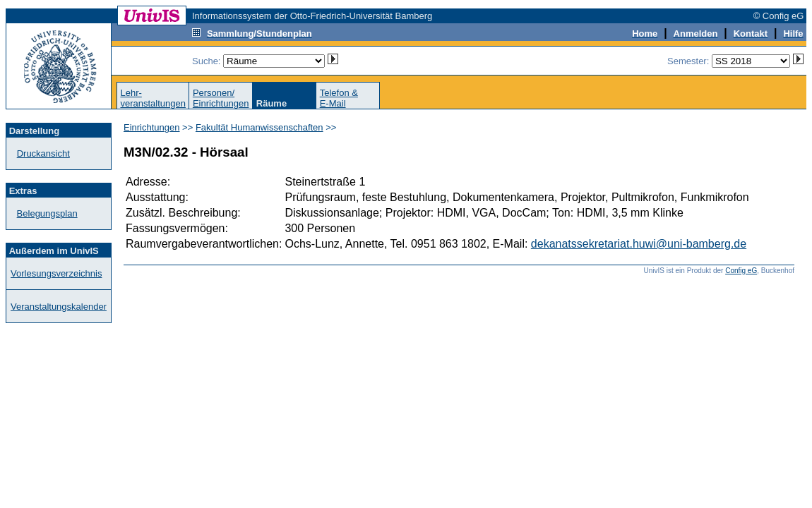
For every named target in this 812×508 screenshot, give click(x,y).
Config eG (741, 271)
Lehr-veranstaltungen (153, 98)
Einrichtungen (152, 127)
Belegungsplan (47, 213)
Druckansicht (43, 153)
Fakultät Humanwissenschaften (259, 127)
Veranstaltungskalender (59, 307)
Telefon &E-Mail (339, 98)
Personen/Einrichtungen (221, 98)
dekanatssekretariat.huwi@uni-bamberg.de (639, 244)
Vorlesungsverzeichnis (56, 273)
